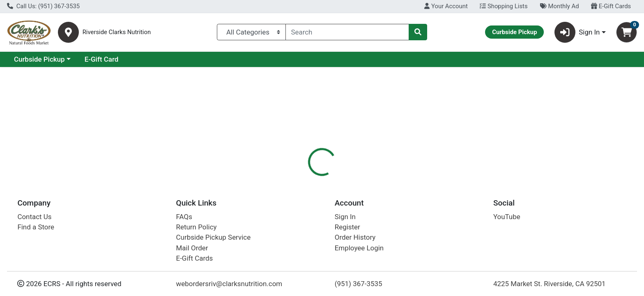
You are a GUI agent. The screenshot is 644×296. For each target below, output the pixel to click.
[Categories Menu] (251, 32)
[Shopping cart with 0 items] (627, 32)
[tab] (291, 178)
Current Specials (40, 59)
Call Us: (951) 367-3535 (43, 6)
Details (291, 179)
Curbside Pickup (110, 59)
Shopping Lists (504, 6)
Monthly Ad (559, 6)
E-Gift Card (173, 59)
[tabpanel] (456, 238)
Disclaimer (376, 179)
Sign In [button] (577, 32)
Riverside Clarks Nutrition (117, 32)
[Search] (347, 32)
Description (331, 179)
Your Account (446, 6)
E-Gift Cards (611, 6)
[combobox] (347, 32)
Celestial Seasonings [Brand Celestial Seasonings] (385, 240)
